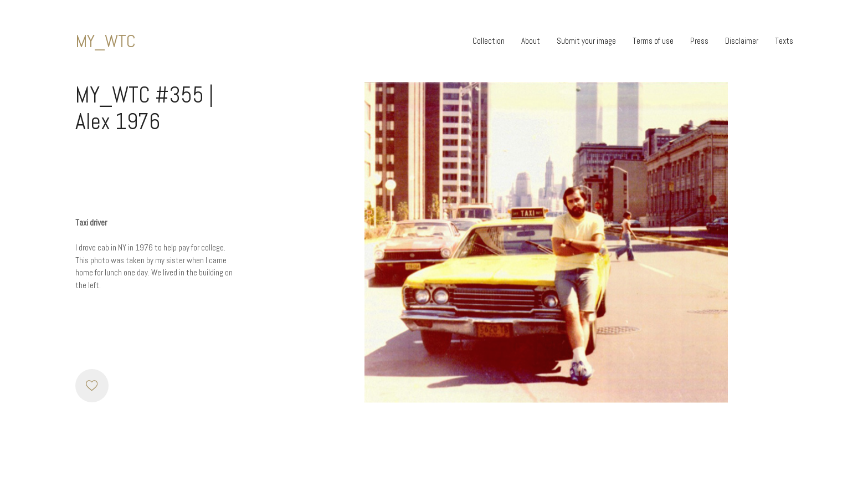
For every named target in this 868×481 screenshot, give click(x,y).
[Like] (92, 386)
